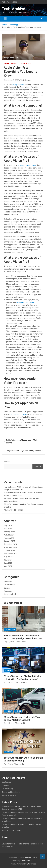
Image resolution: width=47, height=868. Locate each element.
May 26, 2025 (9, 642)
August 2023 (9, 557)
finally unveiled (18, 85)
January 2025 (9, 532)
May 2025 (8, 525)
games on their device (25, 302)
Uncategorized (10, 594)
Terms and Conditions (11, 792)
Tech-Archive (13, 9)
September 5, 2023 (11, 80)
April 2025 (8, 529)
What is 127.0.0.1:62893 (13, 510)
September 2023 (11, 554)
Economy (8, 582)
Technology (25, 63)
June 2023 (8, 563)
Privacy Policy (8, 789)
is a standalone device (27, 165)
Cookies (5, 785)
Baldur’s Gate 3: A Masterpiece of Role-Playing (22, 442)
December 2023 (10, 544)
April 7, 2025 (9, 764)
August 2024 (9, 535)
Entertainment (11, 63)
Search (7, 461)
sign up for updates (19, 414)
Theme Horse (27, 861)
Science (7, 588)
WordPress (32, 864)
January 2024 (9, 541)
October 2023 (9, 550)
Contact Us (7, 782)
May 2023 (8, 566)
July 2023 (8, 560)
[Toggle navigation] (5, 19)
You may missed (13, 603)
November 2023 (10, 547)
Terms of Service (9, 796)
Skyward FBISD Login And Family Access (24, 451)
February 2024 (10, 538)
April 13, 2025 (9, 682)
